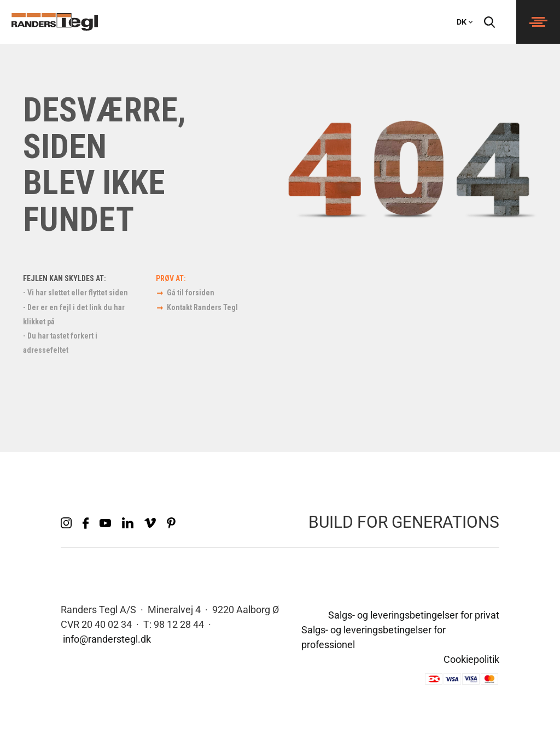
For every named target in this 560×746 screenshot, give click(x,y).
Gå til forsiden (191, 293)
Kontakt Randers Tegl (202, 307)
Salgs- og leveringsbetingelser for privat (414, 615)
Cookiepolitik (471, 659)
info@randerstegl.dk (107, 639)
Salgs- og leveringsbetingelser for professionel (374, 637)
